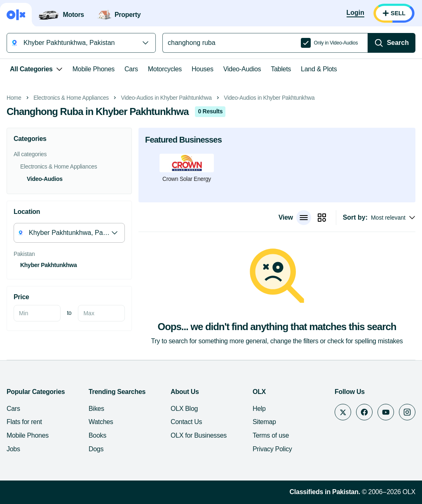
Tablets (281, 69)
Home (14, 98)
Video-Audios (242, 69)
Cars (131, 69)
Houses (203, 69)
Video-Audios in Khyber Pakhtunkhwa (166, 98)
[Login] (355, 13)
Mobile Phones (94, 69)
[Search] (392, 43)
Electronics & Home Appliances (71, 98)
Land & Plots (319, 69)
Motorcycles (165, 69)
